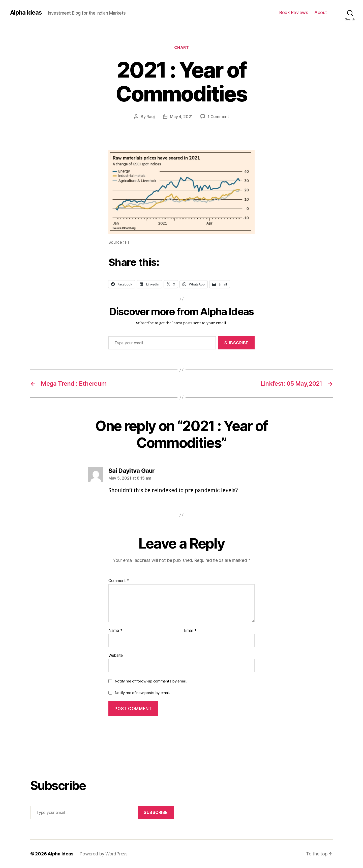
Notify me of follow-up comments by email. (151, 681)
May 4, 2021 (181, 117)
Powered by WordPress (103, 854)
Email (190, 631)
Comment (119, 581)
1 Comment (218, 117)
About (321, 12)
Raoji (151, 117)
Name (115, 631)
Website (116, 655)
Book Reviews (294, 12)
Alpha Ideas (26, 13)
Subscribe (236, 343)
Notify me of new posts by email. (142, 693)
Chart (182, 48)
